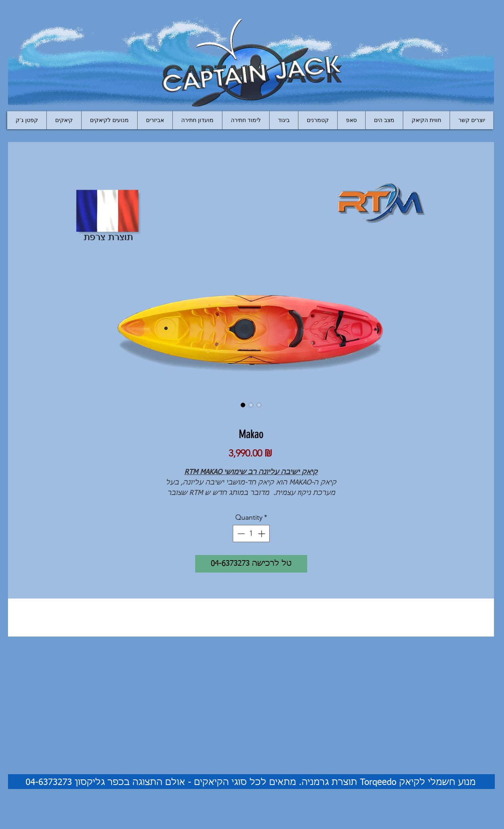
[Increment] (262, 534)
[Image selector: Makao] (243, 405)
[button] (155, 120)
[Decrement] (240, 534)
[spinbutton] (251, 534)
